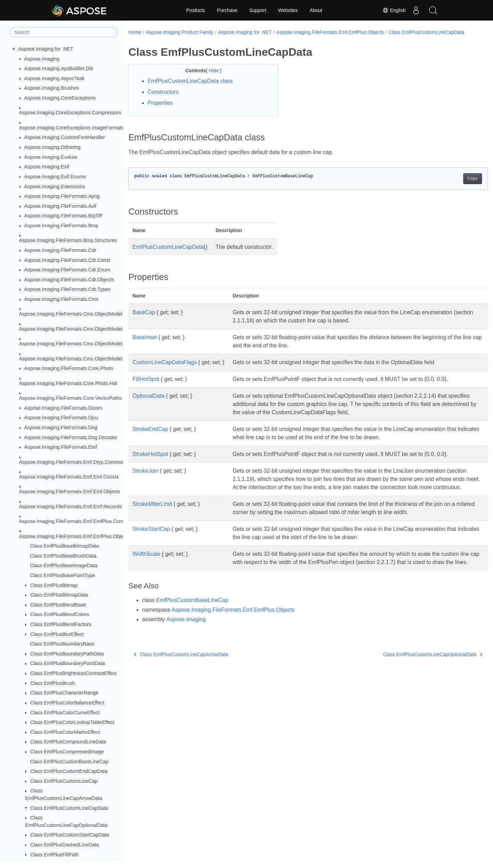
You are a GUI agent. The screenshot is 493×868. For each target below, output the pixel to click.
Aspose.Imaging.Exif (47, 167)
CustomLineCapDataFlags (165, 369)
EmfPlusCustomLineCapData (168, 254)
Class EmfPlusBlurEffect (57, 634)
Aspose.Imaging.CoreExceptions (60, 98)
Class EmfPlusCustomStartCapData (69, 835)
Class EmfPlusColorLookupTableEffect (72, 722)
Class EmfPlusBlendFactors (61, 624)
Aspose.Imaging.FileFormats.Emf (61, 447)
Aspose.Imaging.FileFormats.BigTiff (63, 216)
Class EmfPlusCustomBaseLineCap (69, 762)
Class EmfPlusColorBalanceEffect (67, 703)
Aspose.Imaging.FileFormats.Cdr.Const (67, 260)
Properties (160, 110)
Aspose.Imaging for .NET (46, 49)
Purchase (227, 10)
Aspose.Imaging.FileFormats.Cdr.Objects (69, 280)
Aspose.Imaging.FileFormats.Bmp (61, 226)
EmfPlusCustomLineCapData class (190, 88)
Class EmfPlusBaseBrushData (63, 556)
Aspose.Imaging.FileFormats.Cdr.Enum (67, 270)
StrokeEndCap (150, 436)
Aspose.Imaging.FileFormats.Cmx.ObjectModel (71, 314)
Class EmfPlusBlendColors (60, 614)
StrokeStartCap (151, 544)
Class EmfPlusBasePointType (62, 575)
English (394, 10)
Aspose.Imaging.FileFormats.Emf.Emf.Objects (70, 492)
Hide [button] (209, 78)
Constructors (163, 99)
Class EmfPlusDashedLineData (65, 845)
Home (135, 32)
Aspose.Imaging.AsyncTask (54, 78)
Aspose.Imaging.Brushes (52, 88)
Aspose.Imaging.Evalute (51, 157)
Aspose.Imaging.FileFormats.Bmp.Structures (68, 240)
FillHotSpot (146, 386)
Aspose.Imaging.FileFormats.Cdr (60, 250)
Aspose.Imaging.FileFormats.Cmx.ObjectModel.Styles (78, 359)
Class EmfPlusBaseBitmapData (64, 546)
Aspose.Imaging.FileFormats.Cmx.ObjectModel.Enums (79, 329)
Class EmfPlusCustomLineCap (64, 781)
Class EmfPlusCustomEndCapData (69, 771)
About (316, 10)
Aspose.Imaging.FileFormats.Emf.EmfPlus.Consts (74, 521)
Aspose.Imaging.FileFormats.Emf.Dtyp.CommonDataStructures (89, 462)
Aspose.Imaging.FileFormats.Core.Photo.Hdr (68, 383)
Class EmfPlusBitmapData (59, 595)
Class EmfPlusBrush (53, 683)
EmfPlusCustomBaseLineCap (192, 624)
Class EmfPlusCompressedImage (67, 752)
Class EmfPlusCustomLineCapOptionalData (408, 678)
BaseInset (145, 344)
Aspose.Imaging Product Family (180, 32)
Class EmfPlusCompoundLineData (68, 742)
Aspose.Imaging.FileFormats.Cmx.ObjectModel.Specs (78, 344)
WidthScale (146, 569)
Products (196, 10)
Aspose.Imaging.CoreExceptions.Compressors (70, 113)
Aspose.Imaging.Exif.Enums (55, 177)
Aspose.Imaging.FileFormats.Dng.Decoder (71, 437)
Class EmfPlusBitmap (54, 585)
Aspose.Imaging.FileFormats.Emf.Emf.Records (71, 507)
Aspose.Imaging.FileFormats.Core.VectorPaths (71, 398)
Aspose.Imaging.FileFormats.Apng (62, 196)
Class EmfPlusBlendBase (58, 605)
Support (258, 10)
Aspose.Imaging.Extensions (55, 187)
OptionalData (148, 403)
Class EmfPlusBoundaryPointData (67, 663)
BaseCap (144, 320)
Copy (448, 186)
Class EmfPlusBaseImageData (64, 565)
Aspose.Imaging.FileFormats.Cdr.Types (67, 289)
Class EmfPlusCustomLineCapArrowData (181, 678)
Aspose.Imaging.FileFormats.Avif (60, 206)
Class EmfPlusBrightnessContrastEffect (73, 673)
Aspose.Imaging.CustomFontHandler (65, 137)
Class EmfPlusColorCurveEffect (65, 713)
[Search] (64, 32)
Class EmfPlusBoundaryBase (62, 644)
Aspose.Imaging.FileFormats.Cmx (61, 299)
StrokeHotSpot (150, 461)
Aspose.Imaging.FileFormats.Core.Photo (69, 368)
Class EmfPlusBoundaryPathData (67, 654)
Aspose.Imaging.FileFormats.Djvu (61, 418)
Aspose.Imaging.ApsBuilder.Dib (59, 68)
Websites (288, 10)
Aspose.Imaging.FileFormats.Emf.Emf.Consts (69, 477)
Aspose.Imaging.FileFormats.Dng (61, 427)
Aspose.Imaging (42, 59)
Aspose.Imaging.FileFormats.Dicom (63, 408)
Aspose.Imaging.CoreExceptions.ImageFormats (72, 128)
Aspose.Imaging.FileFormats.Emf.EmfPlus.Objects (74, 536)
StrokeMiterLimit (152, 519)
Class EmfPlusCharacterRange (64, 693)
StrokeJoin (146, 478)
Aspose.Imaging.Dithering (53, 147)
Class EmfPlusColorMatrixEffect (65, 732)
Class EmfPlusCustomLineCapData (69, 808)
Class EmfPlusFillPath (54, 855)
